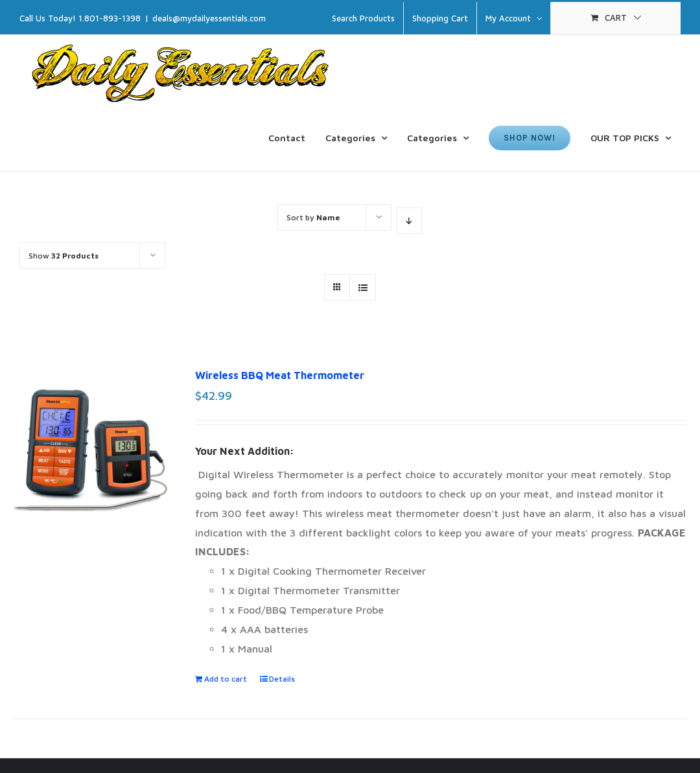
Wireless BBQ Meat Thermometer (280, 375)
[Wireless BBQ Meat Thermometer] (90, 466)
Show (64, 256)
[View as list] (363, 287)
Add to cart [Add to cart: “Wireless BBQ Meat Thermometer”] (226, 679)
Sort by (313, 217)
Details (282, 679)
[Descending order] (409, 221)
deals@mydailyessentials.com (209, 18)
